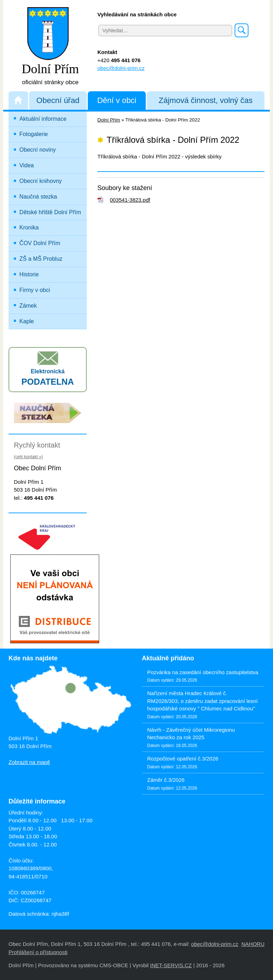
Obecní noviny (38, 150)
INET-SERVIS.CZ (171, 965)
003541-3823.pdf (130, 200)
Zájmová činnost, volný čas (205, 100)
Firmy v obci (35, 290)
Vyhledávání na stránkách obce (137, 14)
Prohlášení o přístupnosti (38, 952)
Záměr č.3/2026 (166, 780)
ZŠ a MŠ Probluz (52, 257)
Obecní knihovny (41, 181)
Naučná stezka (38, 197)
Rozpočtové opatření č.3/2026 (183, 759)
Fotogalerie (34, 134)
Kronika (29, 228)
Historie (29, 274)
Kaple (27, 321)
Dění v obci (117, 100)
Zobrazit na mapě (29, 762)
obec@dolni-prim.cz (121, 68)
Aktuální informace (43, 119)
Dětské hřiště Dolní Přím (50, 212)
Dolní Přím (109, 120)
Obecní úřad (58, 100)
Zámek (28, 306)
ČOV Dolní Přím (40, 243)
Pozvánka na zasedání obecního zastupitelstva (203, 672)
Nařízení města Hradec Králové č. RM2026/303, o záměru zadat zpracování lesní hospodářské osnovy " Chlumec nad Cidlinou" (202, 701)
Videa (27, 165)
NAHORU (253, 944)
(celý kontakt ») (28, 457)
